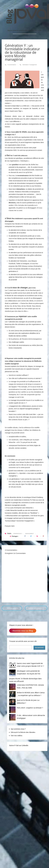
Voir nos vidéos (17, 735)
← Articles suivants (12, 608)
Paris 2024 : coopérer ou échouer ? (30, 708)
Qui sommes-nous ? (18, 729)
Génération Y (26, 65)
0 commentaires (12, 65)
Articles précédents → (36, 608)
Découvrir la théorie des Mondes (23, 732)
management (33, 65)
